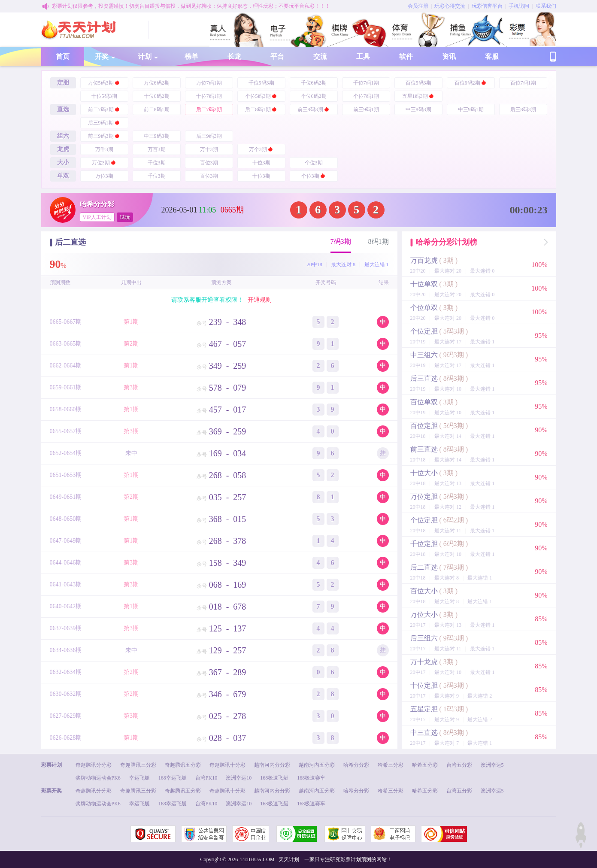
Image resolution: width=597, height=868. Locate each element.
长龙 (234, 56)
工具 (363, 56)
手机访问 (519, 6)
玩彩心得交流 (450, 6)
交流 (320, 56)
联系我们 (546, 6)
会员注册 (418, 6)
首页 (63, 56)
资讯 (449, 56)
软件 (406, 56)
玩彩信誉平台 (487, 6)
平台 (277, 56)
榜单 (191, 56)
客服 (492, 56)
